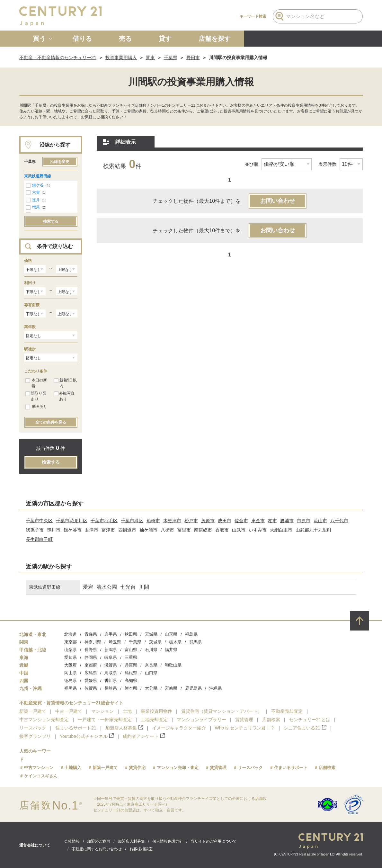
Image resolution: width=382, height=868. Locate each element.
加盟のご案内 (99, 841)
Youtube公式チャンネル (87, 736)
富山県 (131, 650)
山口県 (151, 673)
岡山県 (71, 673)
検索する (51, 221)
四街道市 (127, 530)
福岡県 (71, 688)
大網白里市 (281, 530)
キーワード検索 (253, 16)
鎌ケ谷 (38, 185)
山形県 (171, 634)
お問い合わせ (278, 201)
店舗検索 (271, 720)
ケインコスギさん (41, 776)
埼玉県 (115, 642)
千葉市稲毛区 (104, 521)
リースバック (33, 728)
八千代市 (339, 521)
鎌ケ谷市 (73, 530)
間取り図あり (36, 396)
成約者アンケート (144, 736)
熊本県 (131, 688)
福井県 (171, 650)
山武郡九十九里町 (314, 530)
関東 (150, 58)
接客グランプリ (35, 736)
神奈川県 (93, 642)
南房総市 (203, 530)
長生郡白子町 (39, 539)
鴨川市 (54, 530)
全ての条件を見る (51, 422)
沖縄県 (215, 688)
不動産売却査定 (287, 711)
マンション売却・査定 (178, 768)
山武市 (239, 530)
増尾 (36, 207)
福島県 (191, 634)
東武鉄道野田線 (38, 176)
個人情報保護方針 (168, 841)
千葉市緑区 (132, 521)
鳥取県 (111, 673)
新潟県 (111, 650)
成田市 (225, 521)
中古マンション (39, 768)
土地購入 (73, 768)
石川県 (151, 650)
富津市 (108, 530)
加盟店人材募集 (124, 728)
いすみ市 (258, 530)
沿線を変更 (60, 162)
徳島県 (71, 680)
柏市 (272, 521)
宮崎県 (171, 688)
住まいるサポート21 (76, 728)
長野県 (91, 650)
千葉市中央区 (39, 521)
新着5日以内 (65, 383)
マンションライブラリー (201, 720)
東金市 (258, 521)
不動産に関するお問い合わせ (97, 849)
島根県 (131, 673)
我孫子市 (35, 530)
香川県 (111, 680)
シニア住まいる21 (305, 728)
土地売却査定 (154, 720)
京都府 (91, 665)
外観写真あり (64, 396)
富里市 (184, 530)
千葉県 (171, 58)
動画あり (36, 407)
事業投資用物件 (156, 711)
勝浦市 (287, 521)
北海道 (71, 634)
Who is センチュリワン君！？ (245, 728)
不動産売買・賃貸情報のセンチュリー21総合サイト (71, 703)
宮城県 (151, 634)
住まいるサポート (291, 768)
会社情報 (72, 841)
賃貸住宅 (137, 768)
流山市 (320, 521)
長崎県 (111, 688)
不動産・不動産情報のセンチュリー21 (58, 58)
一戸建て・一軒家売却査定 (105, 720)
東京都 (71, 642)
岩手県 (111, 634)
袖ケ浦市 (148, 530)
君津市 (92, 530)
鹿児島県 (193, 688)
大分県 (151, 688)
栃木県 (175, 642)
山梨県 (71, 650)
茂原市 (208, 521)
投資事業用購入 (121, 58)
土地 (127, 711)
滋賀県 (111, 665)
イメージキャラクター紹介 (179, 728)
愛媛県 (91, 680)
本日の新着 (36, 383)
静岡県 (91, 657)
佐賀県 (91, 688)
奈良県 (151, 665)
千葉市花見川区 (72, 521)
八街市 (167, 530)
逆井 (36, 200)
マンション (102, 711)
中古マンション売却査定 (44, 720)
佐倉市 (241, 521)
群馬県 (195, 642)
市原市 (304, 521)
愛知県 (71, 657)
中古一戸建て (69, 711)
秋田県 (131, 634)
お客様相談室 (141, 849)
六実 (36, 192)
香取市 (222, 530)
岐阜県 (111, 657)
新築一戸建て (33, 711)
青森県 (91, 634)
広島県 (91, 673)
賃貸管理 (244, 720)
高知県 (131, 680)
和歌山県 (173, 665)
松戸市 (191, 521)
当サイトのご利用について (214, 841)
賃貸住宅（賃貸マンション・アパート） (222, 711)
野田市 (193, 58)
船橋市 (153, 521)
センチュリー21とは (310, 720)
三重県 (131, 657)
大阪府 (71, 665)
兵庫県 (131, 665)
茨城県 (155, 642)
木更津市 (172, 521)
